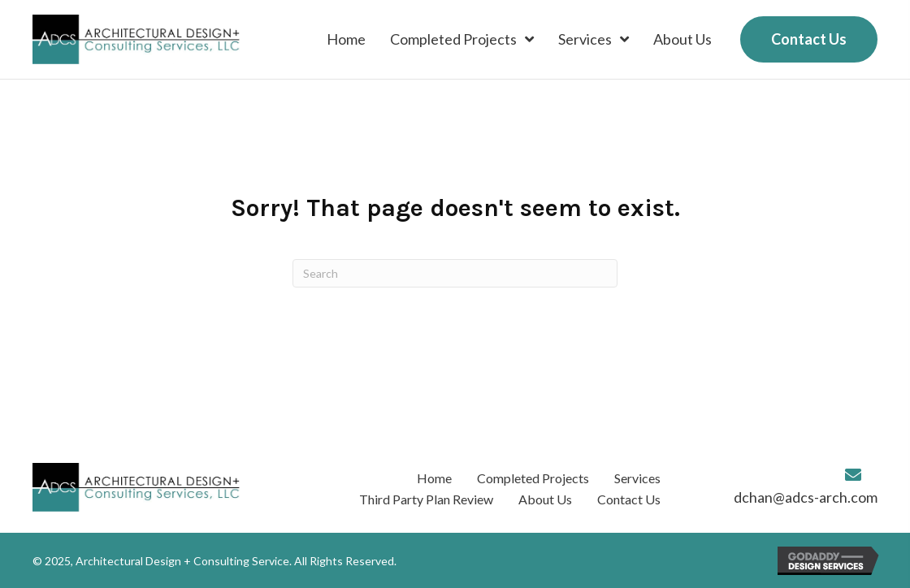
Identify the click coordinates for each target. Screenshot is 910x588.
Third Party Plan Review (426, 499)
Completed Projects (533, 478)
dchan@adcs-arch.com (806, 497)
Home (434, 478)
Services (637, 478)
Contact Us (629, 499)
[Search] (455, 273)
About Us (545, 499)
